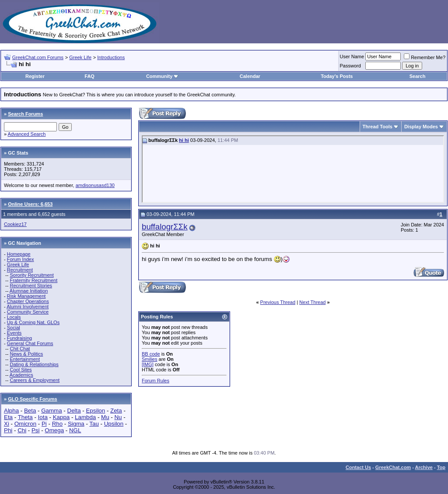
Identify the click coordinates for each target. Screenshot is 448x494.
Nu (118, 417)
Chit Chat (20, 349)
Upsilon (114, 424)
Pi (44, 424)
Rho (57, 424)
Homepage (19, 254)
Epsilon (95, 411)
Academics (21, 375)
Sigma (76, 424)
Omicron (25, 424)
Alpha (11, 411)
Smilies (149, 359)
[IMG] (148, 364)
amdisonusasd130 (95, 185)
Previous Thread (278, 302)
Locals (14, 317)
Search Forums (25, 114)
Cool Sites (21, 370)
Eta (8, 417)
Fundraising (19, 338)
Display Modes (421, 127)
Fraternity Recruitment (33, 280)
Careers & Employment (35, 380)
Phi (8, 430)
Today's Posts (337, 76)
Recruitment (20, 270)
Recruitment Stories (31, 286)
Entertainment (24, 359)
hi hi (184, 140)
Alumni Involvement (28, 307)
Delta (74, 411)
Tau (94, 424)
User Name (352, 56)
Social (14, 328)
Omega (54, 430)
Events (14, 333)
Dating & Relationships (34, 364)
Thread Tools (378, 127)
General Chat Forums (30, 343)
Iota (43, 417)
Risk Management (26, 296)
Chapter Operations (28, 301)
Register (35, 76)
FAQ (89, 76)
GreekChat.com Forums (38, 57)
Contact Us (358, 467)
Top (441, 467)
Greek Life (80, 57)
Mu (105, 417)
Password (350, 66)
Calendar (250, 76)
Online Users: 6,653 (30, 204)
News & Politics (26, 354)
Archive (424, 467)
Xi (7, 424)
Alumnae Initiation (29, 291)
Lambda (85, 417)
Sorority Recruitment (31, 275)
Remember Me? (425, 57)
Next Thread (312, 302)
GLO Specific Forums (32, 399)
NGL (75, 430)
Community (163, 76)
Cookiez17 (15, 224)
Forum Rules (156, 381)
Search (418, 76)
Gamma (51, 411)
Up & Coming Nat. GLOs (33, 322)
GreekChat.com (393, 467)
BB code (151, 354)
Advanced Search (27, 134)
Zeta (116, 411)
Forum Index (21, 259)
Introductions (111, 57)
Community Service (28, 312)
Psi (36, 430)
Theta (25, 417)
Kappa (61, 417)
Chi (22, 430)
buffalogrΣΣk (165, 227)
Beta (30, 411)
